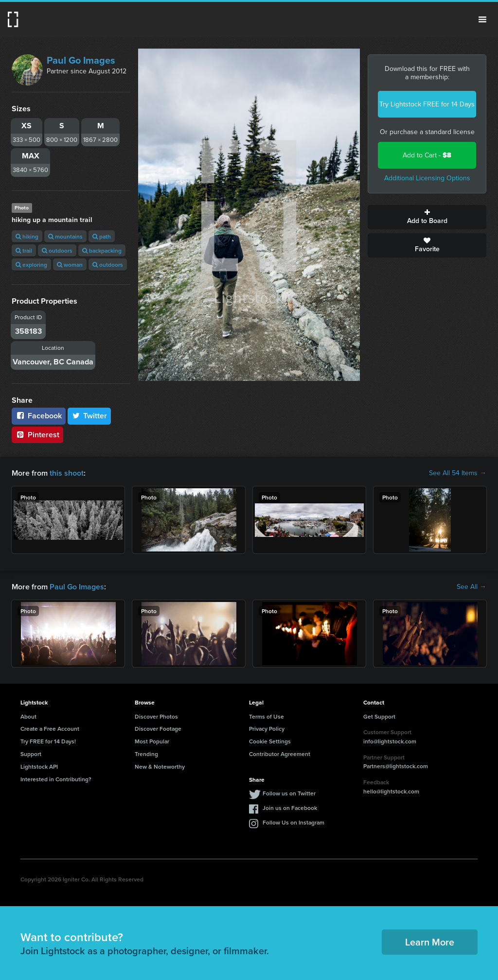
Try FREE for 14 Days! (48, 741)
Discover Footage (158, 729)
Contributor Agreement (280, 754)
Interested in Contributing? (56, 779)
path (102, 236)
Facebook (39, 416)
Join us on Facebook (290, 808)
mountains (65, 236)
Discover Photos (156, 716)
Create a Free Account (50, 729)
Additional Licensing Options (427, 178)
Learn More (430, 942)
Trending (146, 754)
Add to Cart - (427, 155)
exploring (31, 265)
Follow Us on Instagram (293, 822)
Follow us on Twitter (289, 793)
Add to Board (427, 217)
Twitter (89, 416)
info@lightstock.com (390, 741)
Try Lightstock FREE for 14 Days (427, 104)
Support (31, 754)
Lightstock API (39, 766)
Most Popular (152, 741)
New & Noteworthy (160, 766)
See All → (471, 587)
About (28, 716)
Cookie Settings (270, 741)
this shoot (67, 473)
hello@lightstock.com (391, 791)
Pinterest (37, 435)
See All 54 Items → (458, 473)
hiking (27, 236)
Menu (482, 19)
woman (70, 265)
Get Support (379, 716)
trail (24, 250)
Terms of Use (267, 716)
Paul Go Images (81, 60)
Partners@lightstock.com (396, 766)
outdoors (57, 250)
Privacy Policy (267, 729)
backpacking (102, 250)
